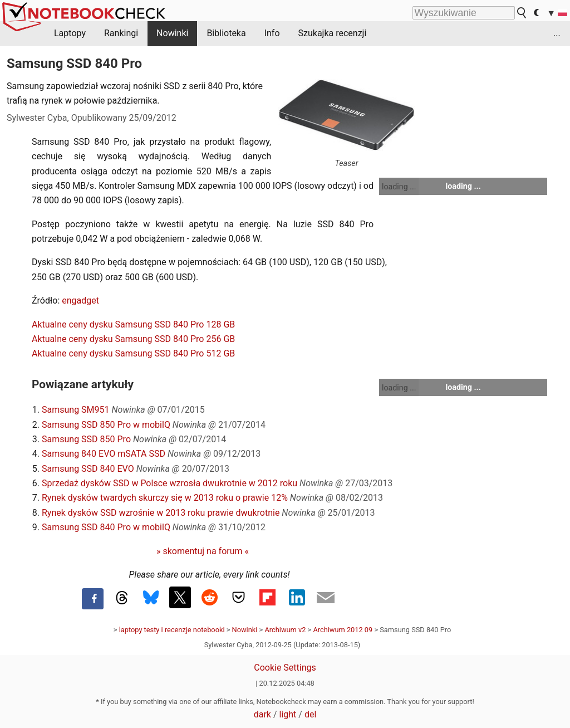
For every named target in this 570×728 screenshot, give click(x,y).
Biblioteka (226, 33)
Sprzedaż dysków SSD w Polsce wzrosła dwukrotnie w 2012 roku (169, 483)
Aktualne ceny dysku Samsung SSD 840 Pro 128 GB (133, 324)
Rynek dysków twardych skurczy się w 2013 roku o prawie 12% (165, 498)
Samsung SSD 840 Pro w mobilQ (106, 527)
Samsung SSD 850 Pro (86, 439)
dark (262, 714)
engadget (80, 301)
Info (272, 33)
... (557, 33)
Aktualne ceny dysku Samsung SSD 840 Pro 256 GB (133, 339)
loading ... (399, 187)
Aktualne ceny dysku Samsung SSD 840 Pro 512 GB (133, 353)
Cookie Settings (285, 668)
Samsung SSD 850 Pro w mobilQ (106, 425)
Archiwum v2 (285, 630)
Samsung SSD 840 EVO (88, 469)
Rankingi (121, 33)
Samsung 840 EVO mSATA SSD (104, 454)
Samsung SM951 (76, 410)
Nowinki (172, 33)
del (310, 714)
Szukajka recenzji (333, 33)
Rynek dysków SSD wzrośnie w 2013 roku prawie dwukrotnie (161, 513)
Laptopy (70, 33)
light (288, 714)
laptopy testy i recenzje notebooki (172, 630)
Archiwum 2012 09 (343, 630)
